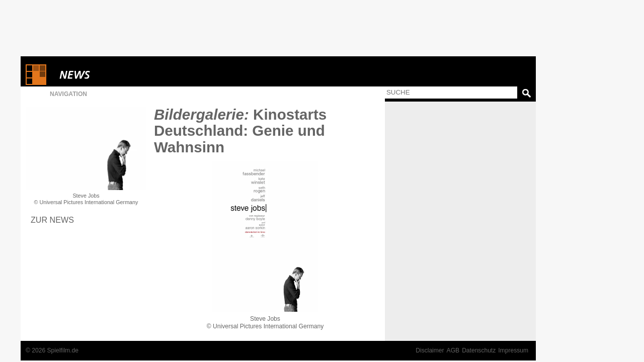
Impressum (513, 350)
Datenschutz (479, 350)
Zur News (52, 220)
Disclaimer (430, 350)
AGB (453, 350)
